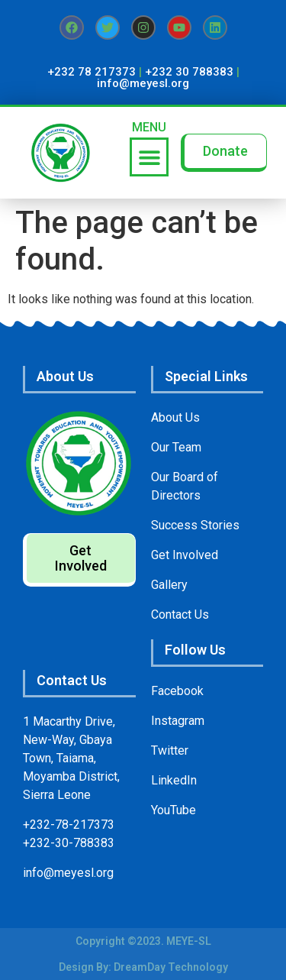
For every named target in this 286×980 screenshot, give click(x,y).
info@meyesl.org (143, 83)
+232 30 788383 (189, 72)
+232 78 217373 (92, 72)
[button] (149, 157)
